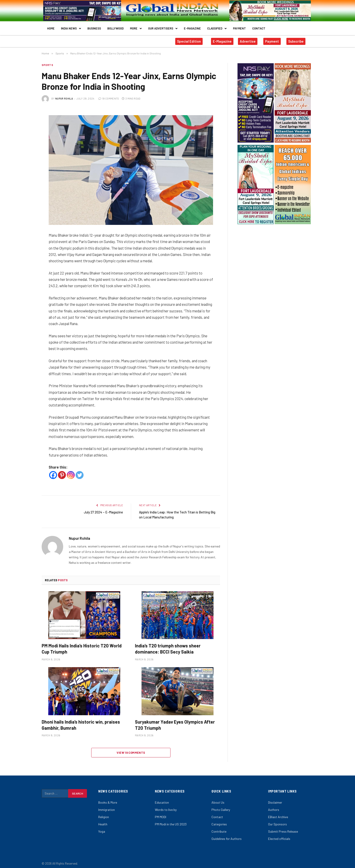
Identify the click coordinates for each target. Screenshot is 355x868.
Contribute (219, 828)
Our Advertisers (163, 27)
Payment (239, 27)
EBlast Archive (278, 814)
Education (162, 799)
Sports (47, 62)
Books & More (108, 799)
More (136, 27)
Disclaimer (275, 799)
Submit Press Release (283, 828)
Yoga (102, 828)
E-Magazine (192, 27)
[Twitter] (80, 472)
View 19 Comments (131, 749)
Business (94, 27)
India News (71, 27)
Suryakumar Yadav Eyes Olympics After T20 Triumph (175, 722)
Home (51, 27)
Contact (259, 27)
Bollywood (115, 27)
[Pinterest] (62, 472)
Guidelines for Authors (227, 835)
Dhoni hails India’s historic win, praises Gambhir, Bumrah (81, 722)
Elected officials (279, 835)
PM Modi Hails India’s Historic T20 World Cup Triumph (82, 646)
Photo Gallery (221, 806)
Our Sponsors (277, 821)
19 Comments (109, 95)
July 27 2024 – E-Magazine (103, 509)
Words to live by (166, 806)
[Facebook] (53, 472)
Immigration (107, 806)
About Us (218, 799)
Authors (274, 806)
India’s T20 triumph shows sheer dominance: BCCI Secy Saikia (168, 646)
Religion (104, 814)
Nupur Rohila (64, 95)
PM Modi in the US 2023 (171, 821)
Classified (217, 27)
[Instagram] (71, 472)
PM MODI (161, 814)
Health (103, 821)
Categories (219, 821)
